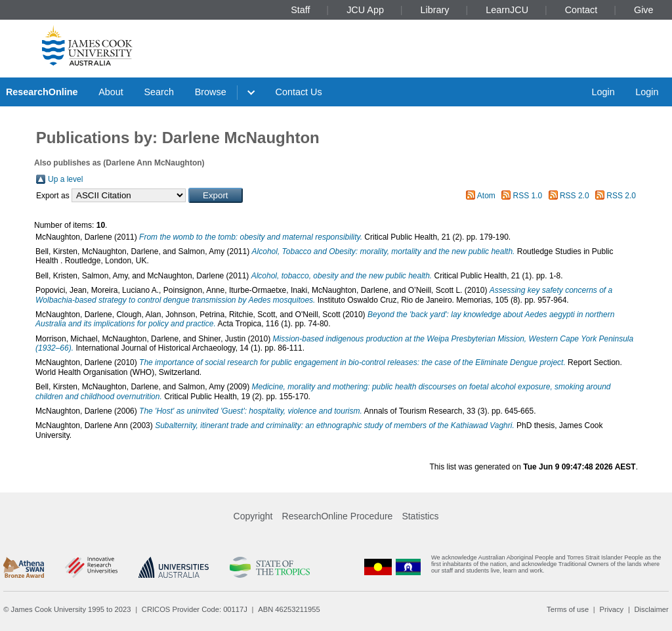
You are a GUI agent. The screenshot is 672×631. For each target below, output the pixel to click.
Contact (581, 10)
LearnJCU (507, 10)
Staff (300, 10)
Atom (486, 196)
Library (435, 10)
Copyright (253, 516)
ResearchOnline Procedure (338, 516)
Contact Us (299, 92)
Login (603, 92)
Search (159, 92)
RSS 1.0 (528, 196)
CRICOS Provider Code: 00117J (195, 609)
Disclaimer (652, 609)
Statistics (420, 516)
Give (644, 10)
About (111, 92)
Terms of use (568, 609)
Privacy (611, 609)
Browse (211, 92)
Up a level (65, 179)
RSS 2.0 (575, 196)
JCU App (365, 10)
